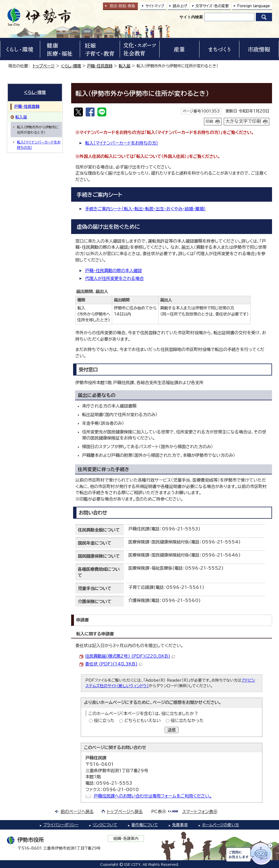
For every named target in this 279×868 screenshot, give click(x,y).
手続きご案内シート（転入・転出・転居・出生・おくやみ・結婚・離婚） (145, 209)
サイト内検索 (191, 17)
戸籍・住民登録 (100, 66)
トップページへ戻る (125, 812)
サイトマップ (155, 6)
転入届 (124, 66)
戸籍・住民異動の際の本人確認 (113, 271)
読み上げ (180, 6)
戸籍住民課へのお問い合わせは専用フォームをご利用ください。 (153, 796)
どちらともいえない (142, 721)
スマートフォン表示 (200, 812)
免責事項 (180, 825)
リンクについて (105, 825)
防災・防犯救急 (122, 6)
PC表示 (159, 812)
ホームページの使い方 (221, 825)
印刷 (210, 121)
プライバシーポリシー (61, 825)
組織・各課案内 (126, 838)
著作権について (145, 825)
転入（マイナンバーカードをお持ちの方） (122, 143)
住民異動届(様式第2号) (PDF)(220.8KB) (130, 656)
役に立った (104, 721)
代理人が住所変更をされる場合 (114, 278)
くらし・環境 (71, 66)
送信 (172, 730)
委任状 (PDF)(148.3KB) (114, 664)
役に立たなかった (187, 721)
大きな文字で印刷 (243, 121)
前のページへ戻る (77, 812)
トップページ (44, 66)
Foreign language (254, 6)
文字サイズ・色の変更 (212, 6)
